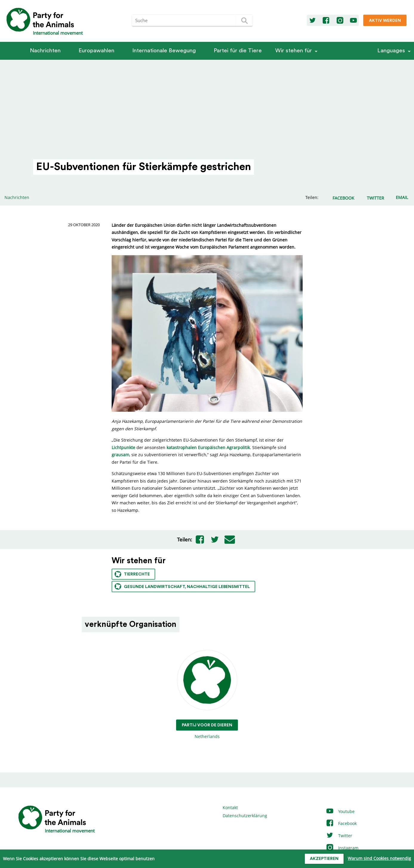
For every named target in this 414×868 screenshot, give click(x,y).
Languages (391, 51)
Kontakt (230, 807)
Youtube (340, 811)
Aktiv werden (385, 21)
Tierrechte (132, 574)
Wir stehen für (294, 51)
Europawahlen (96, 51)
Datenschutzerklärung (245, 816)
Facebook (341, 823)
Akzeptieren (324, 859)
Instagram (342, 848)
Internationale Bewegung (164, 51)
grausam (120, 455)
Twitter (339, 836)
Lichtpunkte (123, 447)
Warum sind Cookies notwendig (379, 858)
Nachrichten (45, 51)
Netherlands (207, 695)
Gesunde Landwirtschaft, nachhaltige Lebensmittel (182, 586)
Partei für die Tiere (238, 51)
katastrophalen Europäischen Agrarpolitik (208, 447)
